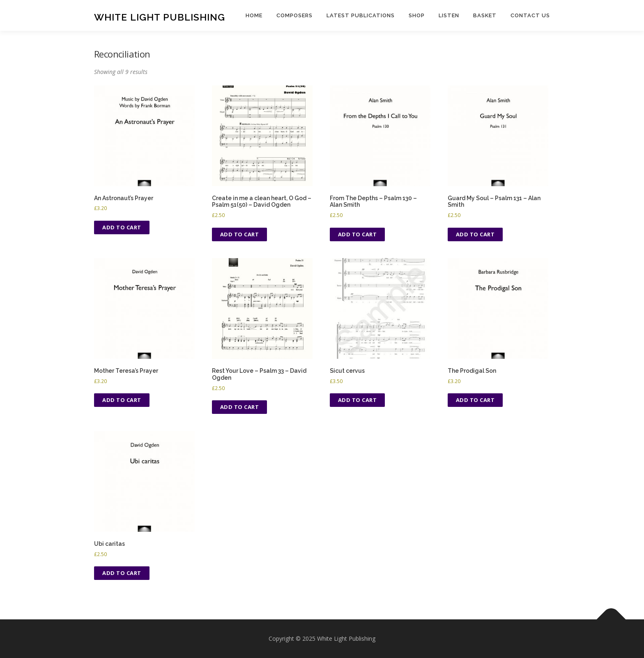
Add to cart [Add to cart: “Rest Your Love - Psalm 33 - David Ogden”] (240, 407)
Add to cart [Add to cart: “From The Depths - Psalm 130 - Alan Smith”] (358, 234)
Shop (417, 15)
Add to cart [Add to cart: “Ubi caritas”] (122, 573)
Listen (449, 15)
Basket (485, 15)
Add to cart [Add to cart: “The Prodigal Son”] (475, 400)
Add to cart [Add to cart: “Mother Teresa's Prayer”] (122, 400)
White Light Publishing (160, 17)
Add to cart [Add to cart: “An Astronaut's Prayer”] (122, 227)
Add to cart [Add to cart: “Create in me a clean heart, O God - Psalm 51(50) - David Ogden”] (240, 234)
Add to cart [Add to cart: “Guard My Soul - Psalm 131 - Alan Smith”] (475, 234)
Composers (294, 15)
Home (254, 15)
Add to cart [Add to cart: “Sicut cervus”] (358, 400)
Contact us (530, 15)
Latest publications (361, 15)
